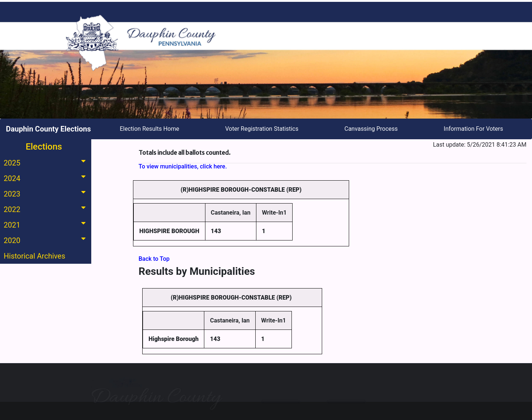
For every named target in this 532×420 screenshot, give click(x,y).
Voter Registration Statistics (262, 129)
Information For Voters (473, 129)
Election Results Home (149, 129)
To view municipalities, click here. (183, 166)
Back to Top (154, 259)
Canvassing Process (371, 129)
